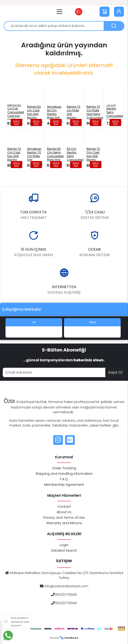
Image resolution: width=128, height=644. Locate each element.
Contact (64, 507)
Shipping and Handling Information (64, 474)
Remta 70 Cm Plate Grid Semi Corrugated (95, 112)
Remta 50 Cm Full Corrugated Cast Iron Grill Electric (16, 112)
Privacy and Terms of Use (64, 518)
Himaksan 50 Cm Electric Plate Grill (54, 112)
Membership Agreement (64, 485)
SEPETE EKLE (16, 122)
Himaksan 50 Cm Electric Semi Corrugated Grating (75, 154)
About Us (64, 512)
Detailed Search (64, 550)
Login (64, 545)
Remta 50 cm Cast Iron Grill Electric (34, 112)
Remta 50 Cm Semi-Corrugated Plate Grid (55, 154)
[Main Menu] (59, 12)
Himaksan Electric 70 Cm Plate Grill (34, 154)
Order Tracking (64, 468)
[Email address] (54, 372)
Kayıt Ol (115, 372)
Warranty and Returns (64, 523)
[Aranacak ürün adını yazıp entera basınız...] (56, 26)
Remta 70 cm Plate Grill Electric (74, 112)
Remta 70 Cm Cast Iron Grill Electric (14, 154)
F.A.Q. (64, 479)
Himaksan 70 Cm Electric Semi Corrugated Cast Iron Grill (115, 112)
